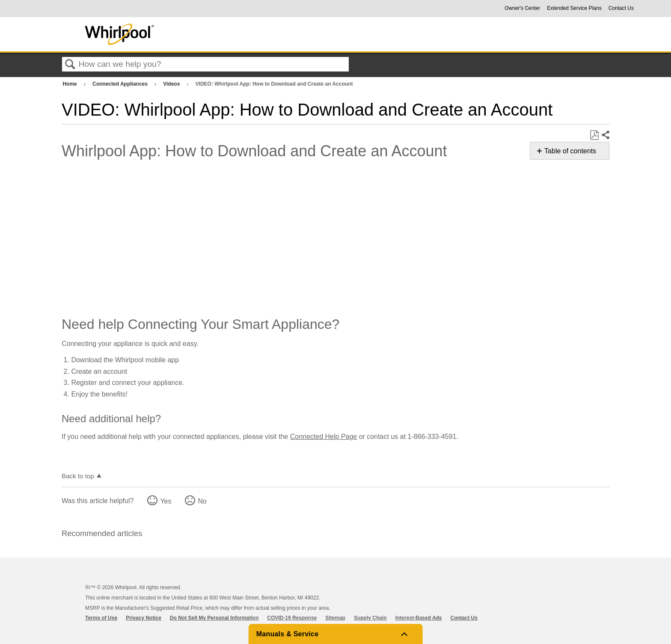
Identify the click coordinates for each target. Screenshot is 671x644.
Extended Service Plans (574, 8)
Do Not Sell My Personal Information (214, 618)
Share (605, 135)
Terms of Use (101, 618)
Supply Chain (370, 618)
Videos (172, 84)
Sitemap (335, 618)
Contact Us (621, 8)
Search (70, 65)
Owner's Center (522, 8)
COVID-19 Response (292, 618)
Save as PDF (594, 135)
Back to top (78, 476)
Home (70, 84)
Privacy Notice (144, 618)
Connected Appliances (121, 84)
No (202, 501)
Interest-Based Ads (419, 618)
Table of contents (570, 151)
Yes (166, 501)
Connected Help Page (324, 437)
